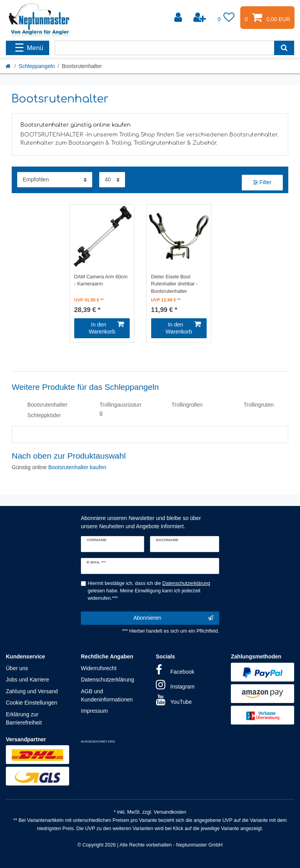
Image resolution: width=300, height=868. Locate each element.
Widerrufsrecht (99, 668)
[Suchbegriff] (164, 48)
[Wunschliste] (226, 18)
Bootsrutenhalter (47, 405)
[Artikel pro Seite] (112, 180)
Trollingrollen (187, 405)
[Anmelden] (179, 18)
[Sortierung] (55, 180)
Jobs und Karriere (28, 680)
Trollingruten (259, 405)
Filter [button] (262, 183)
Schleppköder (44, 415)
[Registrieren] (200, 18)
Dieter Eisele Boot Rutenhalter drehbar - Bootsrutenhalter (175, 283)
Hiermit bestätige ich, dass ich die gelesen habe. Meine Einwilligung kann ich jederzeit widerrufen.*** (149, 591)
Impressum (94, 711)
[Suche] (284, 48)
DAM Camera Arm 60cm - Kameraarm (101, 281)
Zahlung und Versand (32, 691)
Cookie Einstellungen (32, 703)
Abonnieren (173, 618)
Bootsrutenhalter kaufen (77, 467)
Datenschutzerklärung (107, 680)
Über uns (17, 668)
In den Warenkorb (106, 328)
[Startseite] (9, 66)
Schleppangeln (37, 66)
